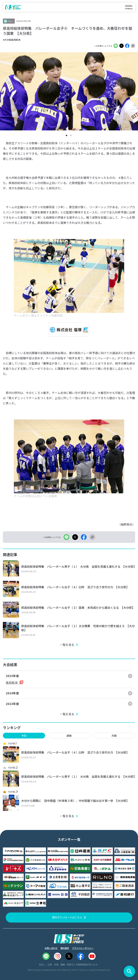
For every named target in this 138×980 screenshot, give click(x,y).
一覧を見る (67, 645)
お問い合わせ (51, 948)
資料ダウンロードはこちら (67, 917)
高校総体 (12, 682)
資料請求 (65, 948)
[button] (66, 135)
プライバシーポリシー (83, 948)
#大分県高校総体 (12, 40)
